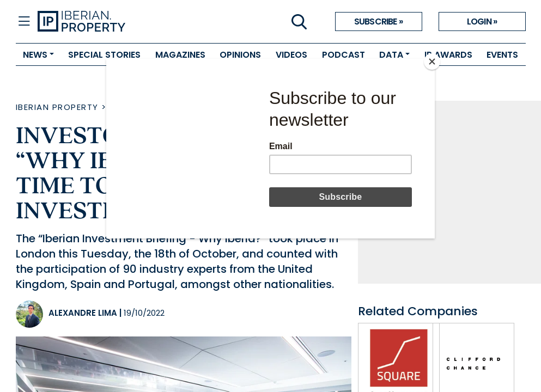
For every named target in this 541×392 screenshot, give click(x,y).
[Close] (432, 62)
